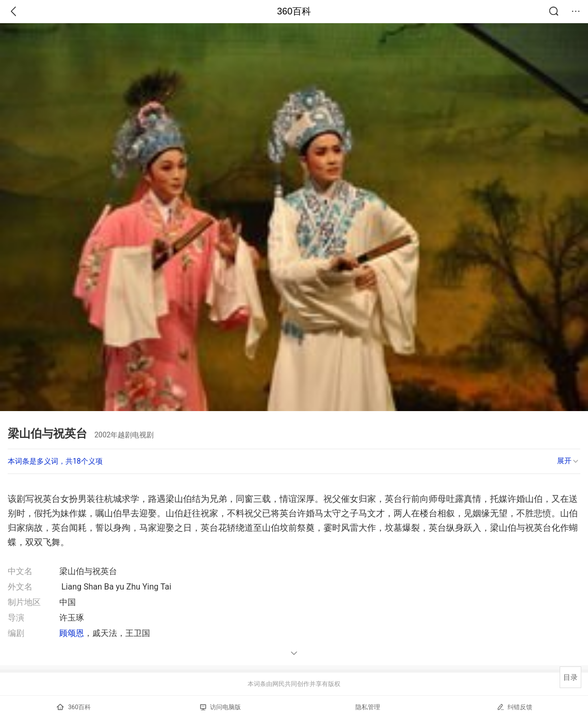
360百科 (294, 11)
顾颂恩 (72, 633)
